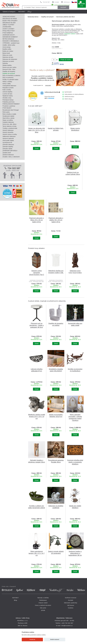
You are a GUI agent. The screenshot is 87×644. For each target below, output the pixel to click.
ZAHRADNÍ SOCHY (9, 35)
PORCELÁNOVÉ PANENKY (11, 104)
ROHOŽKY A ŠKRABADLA (11, 41)
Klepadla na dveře (8, 88)
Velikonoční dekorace (9, 136)
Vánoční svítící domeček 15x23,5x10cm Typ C (37, 273)
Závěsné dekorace (8, 155)
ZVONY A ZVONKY (8, 29)
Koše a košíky (7, 90)
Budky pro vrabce (8, 51)
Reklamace (43, 600)
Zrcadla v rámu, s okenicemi (11, 157)
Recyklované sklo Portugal (11, 110)
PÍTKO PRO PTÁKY (9, 31)
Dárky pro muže (7, 55)
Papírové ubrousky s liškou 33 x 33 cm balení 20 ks (37, 220)
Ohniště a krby (7, 98)
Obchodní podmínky (71, 603)
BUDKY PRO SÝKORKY (10, 21)
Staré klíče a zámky (8, 118)
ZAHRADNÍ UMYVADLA (10, 151)
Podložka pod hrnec (9, 102)
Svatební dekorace (8, 122)
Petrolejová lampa (8, 100)
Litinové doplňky (7, 92)
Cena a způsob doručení (43, 605)
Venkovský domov (33, 17)
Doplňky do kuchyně (9, 73)
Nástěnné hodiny (8, 96)
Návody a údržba (43, 598)
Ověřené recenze (71, 598)
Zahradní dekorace (8, 145)
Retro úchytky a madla (9, 114)
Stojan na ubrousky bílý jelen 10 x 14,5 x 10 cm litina (37, 130)
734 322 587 (46, 2)
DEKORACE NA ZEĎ (9, 23)
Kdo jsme (43, 608)
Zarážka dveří (7, 153)
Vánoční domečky (8, 132)
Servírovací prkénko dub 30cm (65, 17)
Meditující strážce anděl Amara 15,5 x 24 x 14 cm (37, 417)
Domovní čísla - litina (9, 69)
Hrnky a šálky (7, 84)
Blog (16, 600)
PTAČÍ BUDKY (7, 108)
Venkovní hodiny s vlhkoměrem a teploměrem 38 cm (75, 553)
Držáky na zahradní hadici (10, 80)
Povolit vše (32, 639)
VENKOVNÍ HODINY (9, 17)
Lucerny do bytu (7, 94)
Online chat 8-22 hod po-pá (62, 5)
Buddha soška (7, 49)
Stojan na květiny (8, 120)
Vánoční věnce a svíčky (10, 134)
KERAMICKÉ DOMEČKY (10, 37)
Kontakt (57, 2)
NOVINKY (22, 12)
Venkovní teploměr (8, 138)
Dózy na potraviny (8, 78)
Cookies (71, 608)
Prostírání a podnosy (9, 106)
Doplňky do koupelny (9, 71)
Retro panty (6, 112)
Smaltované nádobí (8, 116)
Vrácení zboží (43, 603)
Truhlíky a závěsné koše (10, 128)
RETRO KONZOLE (8, 39)
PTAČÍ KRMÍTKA (8, 33)
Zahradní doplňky (8, 147)
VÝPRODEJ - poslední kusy (11, 43)
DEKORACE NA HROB (10, 19)
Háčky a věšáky (7, 82)
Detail (37, 148)
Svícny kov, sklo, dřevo (9, 124)
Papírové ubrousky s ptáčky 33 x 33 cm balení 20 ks (56, 220)
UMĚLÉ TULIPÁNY (8, 25)
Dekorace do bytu (8, 57)
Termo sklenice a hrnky (10, 126)
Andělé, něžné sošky (9, 45)
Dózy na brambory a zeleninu (11, 76)
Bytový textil (6, 53)
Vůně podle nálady (8, 140)
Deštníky (5, 63)
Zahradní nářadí (7, 149)
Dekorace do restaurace (10, 59)
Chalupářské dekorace (9, 86)
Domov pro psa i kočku (9, 67)
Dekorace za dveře (8, 61)
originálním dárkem (70, 34)
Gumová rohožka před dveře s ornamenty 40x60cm (75, 462)
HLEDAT (63, 7)
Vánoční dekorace (8, 130)
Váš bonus (67, 2)
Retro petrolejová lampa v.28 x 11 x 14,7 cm (37, 553)
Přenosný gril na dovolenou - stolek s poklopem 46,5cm (37, 325)
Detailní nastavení (55, 639)
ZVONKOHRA (7, 27)
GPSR (43, 610)
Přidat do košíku (66, 60)
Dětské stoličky (7, 65)
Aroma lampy (7, 47)
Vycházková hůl (7, 143)
